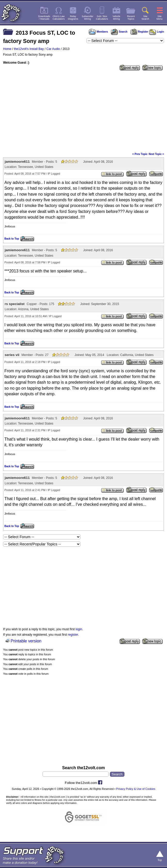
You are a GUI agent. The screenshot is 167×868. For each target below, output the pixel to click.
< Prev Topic (140, 154)
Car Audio (53, 49)
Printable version (26, 641)
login (79, 629)
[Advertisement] (84, 111)
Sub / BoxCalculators (102, 18)
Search (119, 32)
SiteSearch (145, 18)
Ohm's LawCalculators (59, 18)
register (73, 635)
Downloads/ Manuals (44, 18)
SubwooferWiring (88, 18)
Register (139, 32)
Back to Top (12, 239)
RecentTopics (131, 18)
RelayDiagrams (73, 18)
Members (98, 32)
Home (7, 49)
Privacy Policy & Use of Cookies (136, 789)
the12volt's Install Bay (29, 49)
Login (157, 32)
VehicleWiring (116, 18)
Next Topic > (156, 154)
